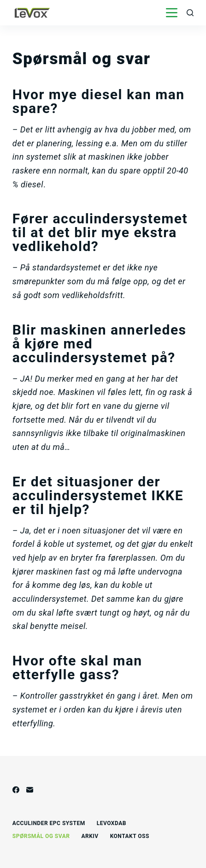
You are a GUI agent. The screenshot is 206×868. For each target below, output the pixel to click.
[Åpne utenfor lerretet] (172, 13)
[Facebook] (16, 790)
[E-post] (30, 790)
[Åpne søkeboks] (190, 13)
